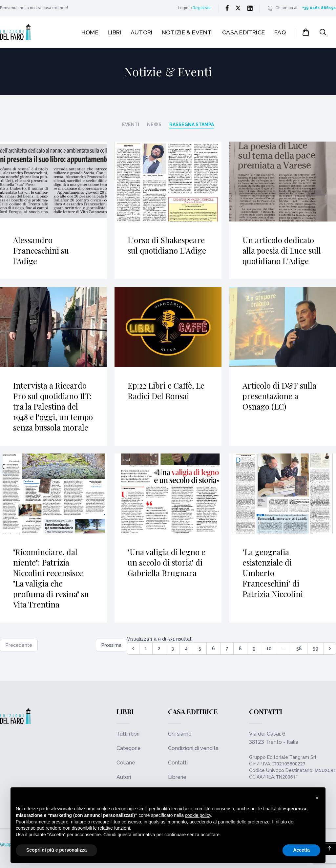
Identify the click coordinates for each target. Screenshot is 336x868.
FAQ (280, 32)
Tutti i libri (128, 734)
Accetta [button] (301, 850)
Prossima (111, 645)
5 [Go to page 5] (200, 648)
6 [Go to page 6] (213, 648)
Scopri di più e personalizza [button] (56, 850)
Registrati (202, 8)
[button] (317, 798)
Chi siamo (180, 734)
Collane (126, 763)
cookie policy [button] (198, 815)
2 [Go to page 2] (159, 648)
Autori (142, 32)
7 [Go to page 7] (227, 648)
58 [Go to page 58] (299, 648)
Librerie (177, 777)
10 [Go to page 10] (269, 648)
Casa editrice (244, 32)
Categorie (129, 748)
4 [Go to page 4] (186, 648)
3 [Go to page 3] (173, 648)
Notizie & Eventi (187, 32)
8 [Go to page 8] (240, 648)
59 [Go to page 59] (315, 648)
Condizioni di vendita (193, 748)
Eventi (131, 125)
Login (183, 8)
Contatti (178, 763)
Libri (115, 32)
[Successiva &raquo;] (330, 648)
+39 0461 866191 (319, 8)
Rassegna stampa (192, 125)
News (154, 125)
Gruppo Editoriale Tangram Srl (283, 757)
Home (90, 32)
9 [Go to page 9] (254, 648)
